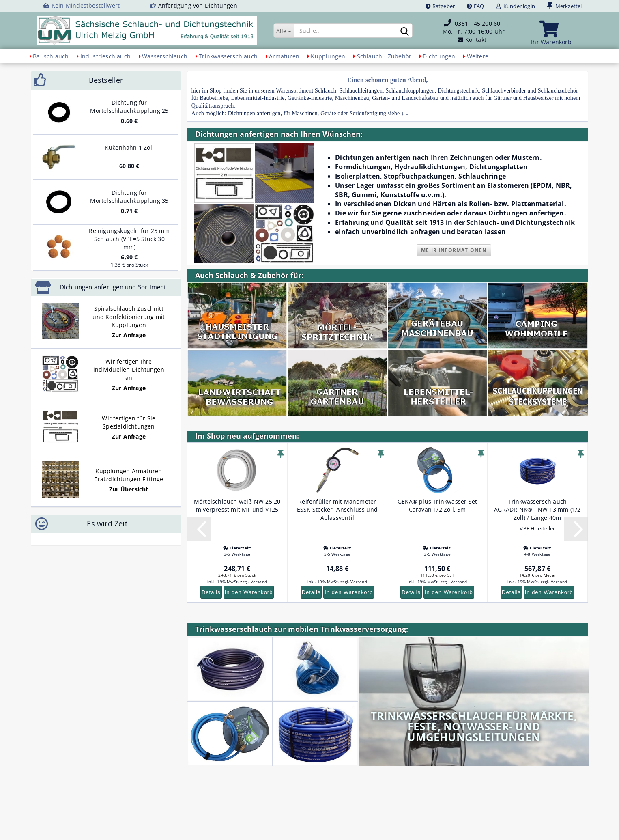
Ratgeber (440, 6)
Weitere (478, 56)
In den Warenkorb (249, 592)
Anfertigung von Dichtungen (198, 5)
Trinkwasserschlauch (228, 56)
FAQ (475, 6)
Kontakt (476, 40)
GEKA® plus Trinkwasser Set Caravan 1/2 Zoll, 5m (437, 505)
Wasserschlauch (165, 56)
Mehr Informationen (454, 250)
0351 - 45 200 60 (477, 23)
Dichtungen (439, 56)
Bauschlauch (51, 56)
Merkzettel (565, 6)
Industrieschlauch (105, 56)
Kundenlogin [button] (516, 6)
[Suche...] (284, 30)
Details (211, 592)
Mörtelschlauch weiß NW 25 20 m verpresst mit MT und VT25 (237, 505)
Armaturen (284, 56)
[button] (199, 529)
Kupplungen (328, 56)
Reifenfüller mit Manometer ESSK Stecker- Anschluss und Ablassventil (337, 509)
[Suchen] (405, 31)
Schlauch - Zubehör (384, 56)
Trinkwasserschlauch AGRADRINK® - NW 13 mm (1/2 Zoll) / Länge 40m (537, 509)
